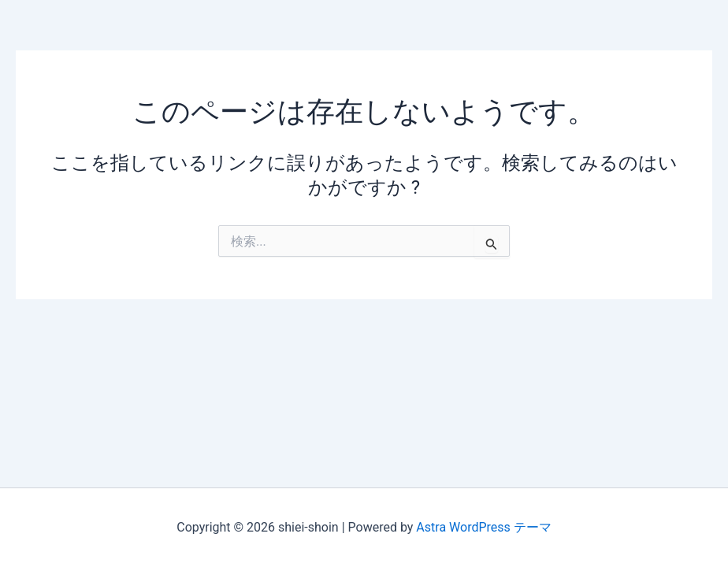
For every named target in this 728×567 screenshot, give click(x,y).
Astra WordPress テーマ (483, 527)
